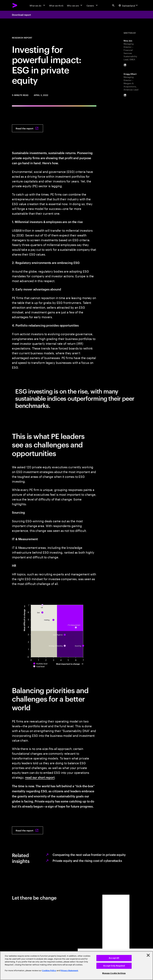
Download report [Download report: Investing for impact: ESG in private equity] (21, 15)
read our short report (40, 777)
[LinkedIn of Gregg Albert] (125, 95)
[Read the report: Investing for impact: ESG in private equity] (27, 128)
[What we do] (38, 5)
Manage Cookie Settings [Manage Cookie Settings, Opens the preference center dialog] (114, 973)
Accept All (114, 958)
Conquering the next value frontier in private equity (89, 855)
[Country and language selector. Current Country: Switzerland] (129, 5)
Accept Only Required (114, 966)
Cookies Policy (49, 971)
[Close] (148, 955)
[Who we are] (75, 5)
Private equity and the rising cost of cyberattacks (87, 861)
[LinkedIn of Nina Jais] (125, 65)
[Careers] (92, 5)
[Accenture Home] (15, 5)
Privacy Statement (69, 971)
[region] (76, 966)
